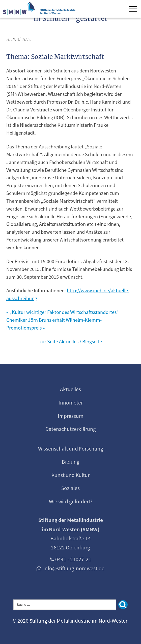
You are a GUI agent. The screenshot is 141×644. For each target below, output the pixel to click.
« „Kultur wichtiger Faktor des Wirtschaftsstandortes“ (63, 312)
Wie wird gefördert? (71, 501)
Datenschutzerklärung (71, 429)
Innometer (71, 403)
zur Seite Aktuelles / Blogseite (71, 341)
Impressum (71, 416)
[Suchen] (123, 605)
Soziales (70, 488)
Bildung (71, 462)
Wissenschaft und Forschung (71, 449)
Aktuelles (70, 389)
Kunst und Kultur (70, 475)
